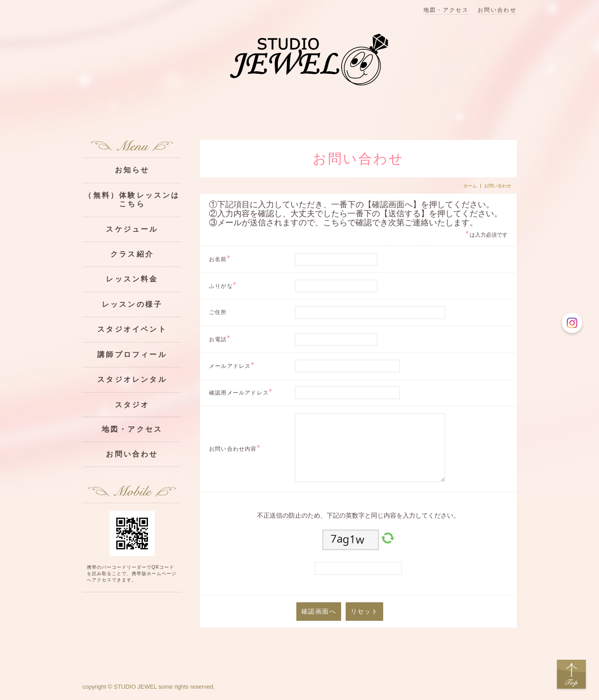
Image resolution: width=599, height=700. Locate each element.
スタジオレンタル (132, 379)
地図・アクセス (446, 10)
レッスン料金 (132, 279)
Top (571, 675)
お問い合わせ (497, 10)
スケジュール (132, 229)
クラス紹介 (132, 254)
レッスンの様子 (132, 304)
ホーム (470, 186)
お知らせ (132, 170)
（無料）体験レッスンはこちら (132, 200)
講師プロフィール (132, 355)
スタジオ (132, 405)
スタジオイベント (132, 329)
